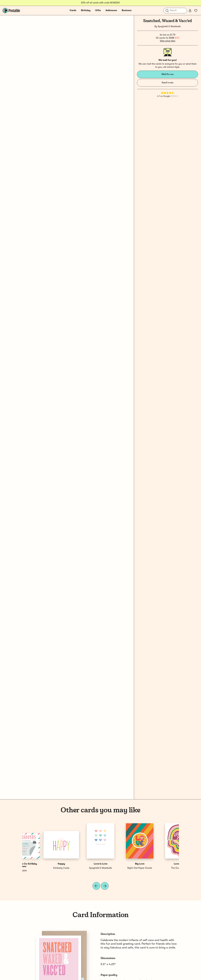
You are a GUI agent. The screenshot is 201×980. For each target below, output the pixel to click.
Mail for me (167, 74)
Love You (42, 864)
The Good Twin (42, 868)
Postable (81, 868)
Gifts (98, 10)
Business (127, 10)
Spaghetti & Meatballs (169, 26)
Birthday (86, 10)
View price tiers (168, 41)
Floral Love (120, 864)
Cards (73, 10)
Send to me (167, 83)
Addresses (111, 10)
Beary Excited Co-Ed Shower (81, 864)
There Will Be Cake (120, 868)
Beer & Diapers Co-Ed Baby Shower (159, 865)
